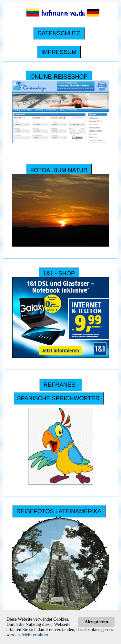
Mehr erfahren (35, 635)
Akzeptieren (96, 622)
